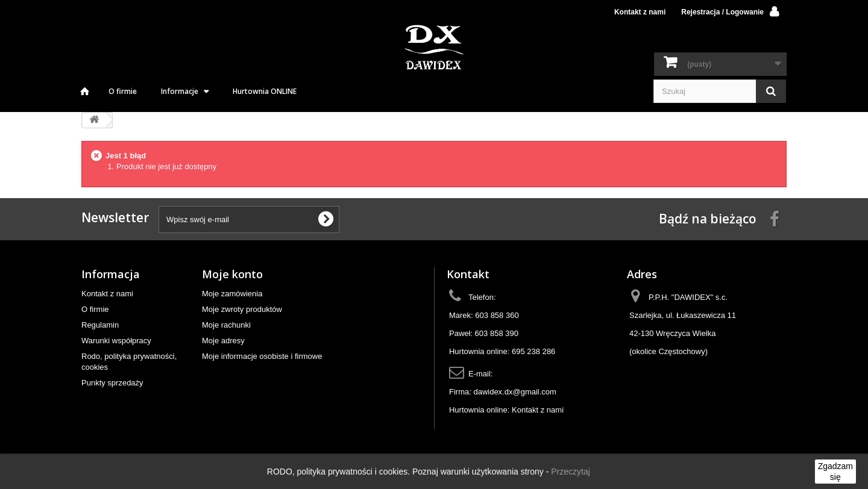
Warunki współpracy (116, 341)
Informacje (180, 91)
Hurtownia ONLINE (265, 91)
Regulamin (100, 325)
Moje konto (232, 274)
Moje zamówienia (232, 294)
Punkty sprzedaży (112, 383)
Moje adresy (223, 341)
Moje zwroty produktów (242, 309)
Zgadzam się (835, 472)
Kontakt (468, 274)
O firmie (123, 91)
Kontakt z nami (640, 12)
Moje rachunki (226, 325)
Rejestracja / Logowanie (722, 12)
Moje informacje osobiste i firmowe (262, 356)
